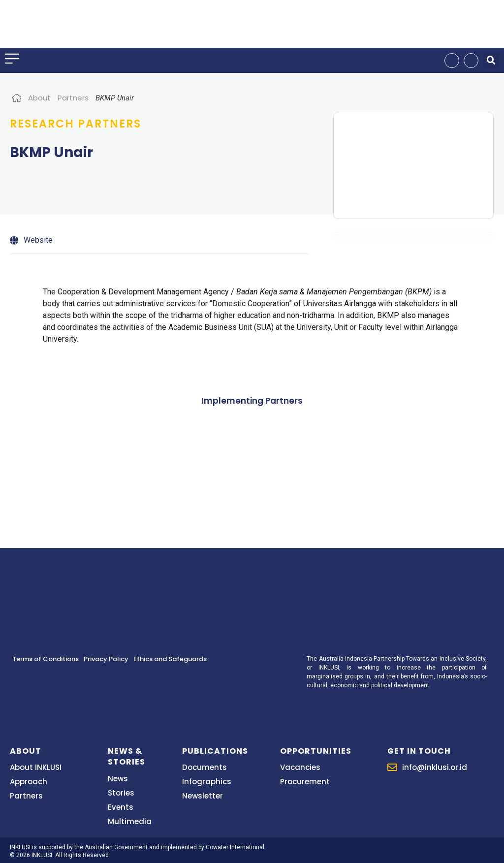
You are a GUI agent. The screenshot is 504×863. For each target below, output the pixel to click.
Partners (73, 98)
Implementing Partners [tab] (252, 401)
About (39, 98)
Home (17, 98)
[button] (491, 61)
